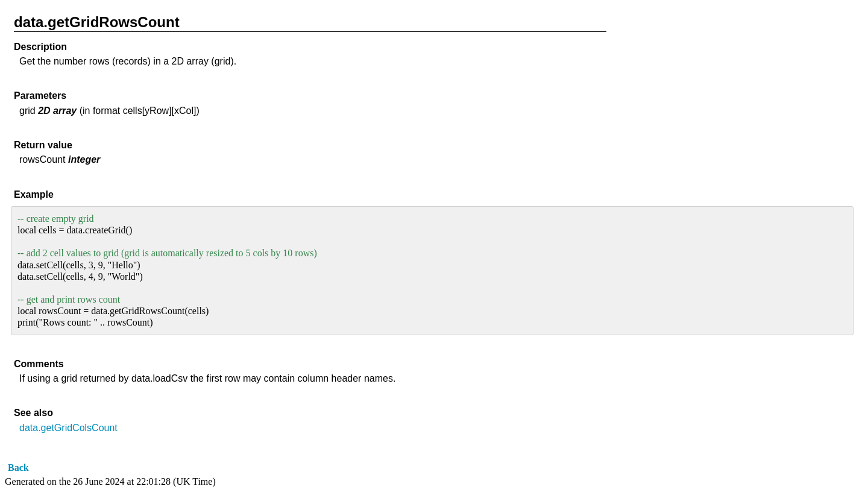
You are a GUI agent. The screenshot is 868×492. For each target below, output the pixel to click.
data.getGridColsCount (68, 428)
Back (18, 468)
